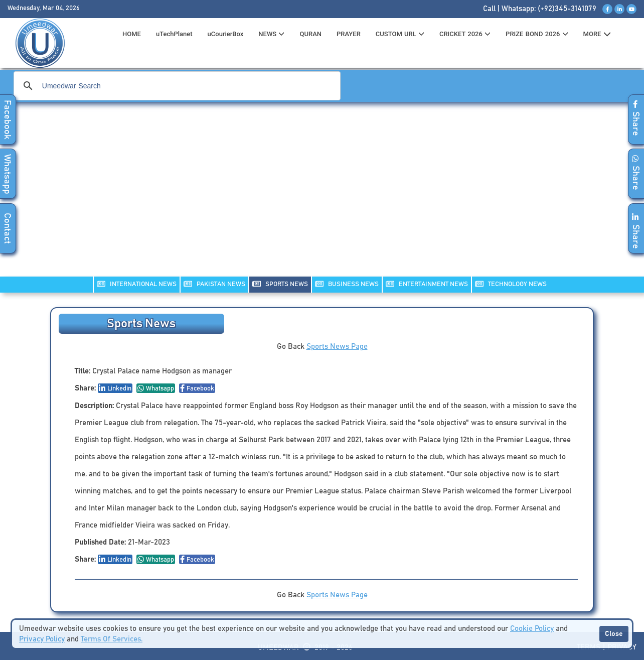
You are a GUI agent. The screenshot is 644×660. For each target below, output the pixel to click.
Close (614, 634)
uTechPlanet (174, 34)
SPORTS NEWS (280, 284)
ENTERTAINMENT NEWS (427, 284)
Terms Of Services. (112, 639)
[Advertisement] (322, 196)
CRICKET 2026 (465, 34)
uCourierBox (226, 34)
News (271, 34)
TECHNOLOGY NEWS (511, 284)
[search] (176, 86)
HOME (132, 34)
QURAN (310, 34)
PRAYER (349, 34)
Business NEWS (347, 284)
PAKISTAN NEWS (214, 284)
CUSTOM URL (400, 34)
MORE (597, 34)
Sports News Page (337, 347)
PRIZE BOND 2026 (537, 34)
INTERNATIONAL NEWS (137, 284)
